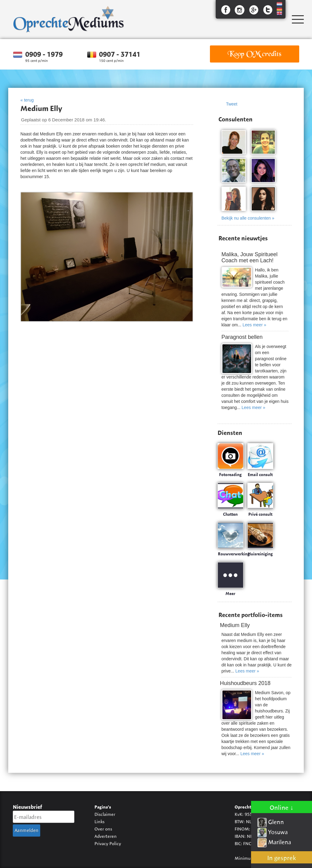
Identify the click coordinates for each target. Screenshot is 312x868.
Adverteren (106, 836)
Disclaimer (105, 814)
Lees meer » (254, 325)
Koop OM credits (254, 54)
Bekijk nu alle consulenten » (248, 218)
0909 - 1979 (44, 54)
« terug (27, 100)
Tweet (232, 104)
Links (99, 821)
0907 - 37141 (120, 54)
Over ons (103, 829)
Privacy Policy (108, 843)
